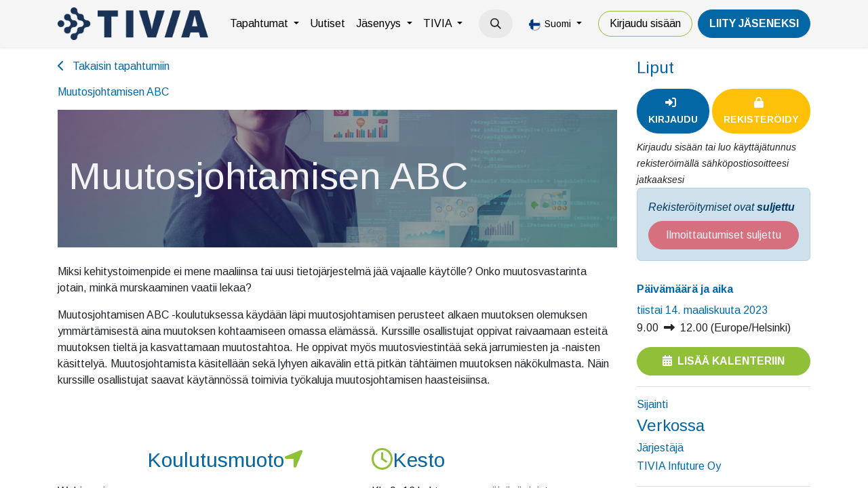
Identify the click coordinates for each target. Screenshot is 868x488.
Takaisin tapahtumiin (114, 66)
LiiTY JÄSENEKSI (754, 23)
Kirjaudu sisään (645, 23)
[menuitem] (264, 24)
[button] (496, 24)
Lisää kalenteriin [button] (724, 361)
